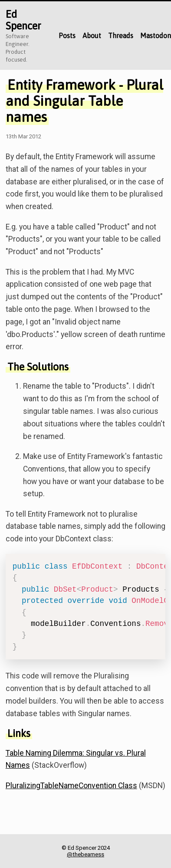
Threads (121, 36)
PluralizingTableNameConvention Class (71, 786)
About (92, 36)
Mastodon (156, 36)
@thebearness (85, 854)
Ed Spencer (23, 20)
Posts (67, 36)
